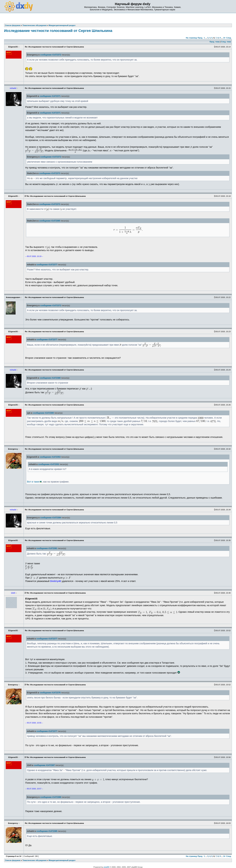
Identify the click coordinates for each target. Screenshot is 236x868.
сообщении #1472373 (50, 173)
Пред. (200, 38)
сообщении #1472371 (50, 96)
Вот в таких (33, 482)
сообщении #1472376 (50, 693)
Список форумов (13, 860)
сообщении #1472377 (47, 265)
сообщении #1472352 (49, 464)
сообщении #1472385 (47, 831)
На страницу (192, 38)
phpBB (107, 867)
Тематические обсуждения (34, 860)
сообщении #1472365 (50, 221)
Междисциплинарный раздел (62, 860)
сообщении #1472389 (51, 797)
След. (229, 38)
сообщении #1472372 (51, 55)
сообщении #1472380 (50, 378)
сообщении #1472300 (43, 413)
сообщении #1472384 (51, 518)
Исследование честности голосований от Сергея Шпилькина (58, 31)
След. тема (226, 42)
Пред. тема (215, 42)
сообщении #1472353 (50, 457)
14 (224, 38)
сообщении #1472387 (44, 765)
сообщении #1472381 (47, 548)
